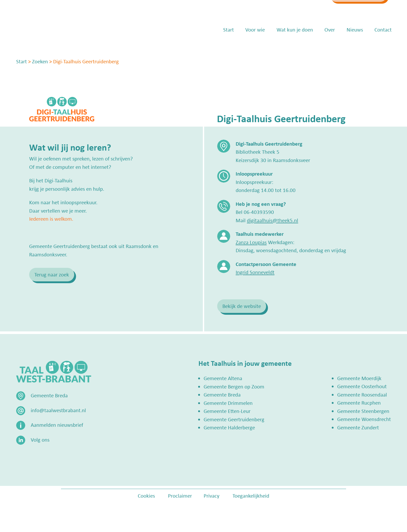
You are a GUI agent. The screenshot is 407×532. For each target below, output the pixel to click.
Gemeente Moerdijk (359, 378)
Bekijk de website (242, 306)
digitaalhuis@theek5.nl (273, 220)
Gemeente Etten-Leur (227, 411)
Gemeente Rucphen (359, 403)
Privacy (212, 496)
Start (221, 44)
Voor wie (248, 44)
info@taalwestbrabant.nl (280, 10)
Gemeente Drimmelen (228, 403)
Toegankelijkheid (251, 496)
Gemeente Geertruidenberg (234, 419)
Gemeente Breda (222, 394)
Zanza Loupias (251, 242)
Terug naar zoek (52, 274)
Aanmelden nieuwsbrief (57, 425)
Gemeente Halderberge (229, 427)
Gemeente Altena (223, 378)
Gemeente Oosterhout (362, 386)
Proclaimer (180, 496)
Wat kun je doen (287, 44)
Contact (376, 44)
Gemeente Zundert (358, 427)
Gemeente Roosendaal (362, 394)
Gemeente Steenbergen (363, 411)
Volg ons (40, 440)
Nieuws (347, 44)
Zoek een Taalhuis (347, 10)
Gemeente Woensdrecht (364, 419)
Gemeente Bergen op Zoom (234, 386)
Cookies (146, 496)
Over (322, 44)
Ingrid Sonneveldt (255, 272)
